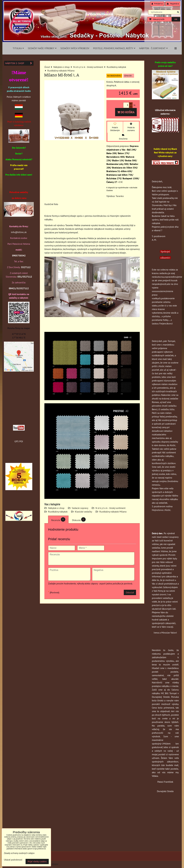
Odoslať (130, 592)
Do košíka (126, 112)
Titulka (18, 48)
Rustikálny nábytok (58, 512)
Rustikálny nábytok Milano (113, 512)
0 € (176, 19)
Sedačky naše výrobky (42, 48)
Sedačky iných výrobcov (75, 48)
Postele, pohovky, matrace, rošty (114, 48)
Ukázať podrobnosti (13, 860)
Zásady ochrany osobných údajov (19, 853)
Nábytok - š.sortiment (153, 48)
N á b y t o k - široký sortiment (110, 508)
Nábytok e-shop (56, 508)
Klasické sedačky (83, 512)
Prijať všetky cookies (37, 861)
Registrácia (173, 4)
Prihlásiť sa (157, 4)
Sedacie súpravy (80, 508)
